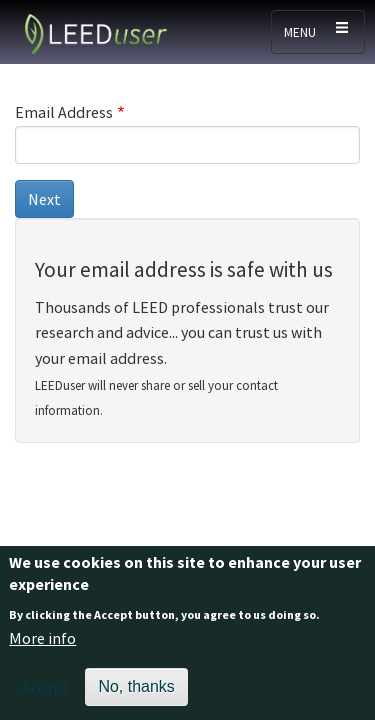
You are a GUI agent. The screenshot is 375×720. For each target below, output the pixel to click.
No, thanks (136, 694)
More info (42, 647)
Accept (45, 695)
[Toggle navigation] (318, 32)
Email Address (64, 112)
